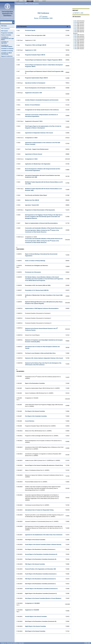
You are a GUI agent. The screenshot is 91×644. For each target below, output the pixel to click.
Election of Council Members (33, 105)
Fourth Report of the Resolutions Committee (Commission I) (41, 574)
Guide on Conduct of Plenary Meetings (35, 261)
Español (44, 1)
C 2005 (75, 36)
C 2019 (75, 22)
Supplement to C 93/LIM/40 (32, 610)
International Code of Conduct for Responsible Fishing (39, 510)
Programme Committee (7, 33)
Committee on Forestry (7, 51)
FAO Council (4, 31)
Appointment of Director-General (34, 154)
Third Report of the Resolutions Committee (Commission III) (41, 559)
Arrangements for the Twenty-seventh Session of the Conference (42, 110)
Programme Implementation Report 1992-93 (36, 78)
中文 (24, 1)
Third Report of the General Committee (35, 540)
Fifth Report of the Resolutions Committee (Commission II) (40, 579)
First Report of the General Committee (35, 411)
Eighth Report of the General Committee (36, 626)
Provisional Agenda (30, 30)
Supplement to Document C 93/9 (33, 93)
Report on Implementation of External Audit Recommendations (41, 223)
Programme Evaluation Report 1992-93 (35, 55)
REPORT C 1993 (79, 13)
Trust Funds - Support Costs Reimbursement (37, 149)
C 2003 (75, 38)
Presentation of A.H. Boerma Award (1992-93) (37, 290)
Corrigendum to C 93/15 (31, 138)
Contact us (3, 643)
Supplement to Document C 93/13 (34, 121)
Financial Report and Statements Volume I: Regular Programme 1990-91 (44, 60)
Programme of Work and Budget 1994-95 (36, 45)
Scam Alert (21, 643)
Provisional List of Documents (33, 272)
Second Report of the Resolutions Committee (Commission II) (41, 554)
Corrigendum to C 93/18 (31, 159)
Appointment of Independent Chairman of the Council (39, 133)
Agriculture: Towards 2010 (32, 205)
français (37, 1)
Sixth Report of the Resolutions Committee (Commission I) (40, 584)
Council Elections (30, 421)
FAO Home (4, 26)
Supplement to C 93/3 (31, 50)
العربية (18, 1)
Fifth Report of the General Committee (35, 564)
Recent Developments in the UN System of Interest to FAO (40, 88)
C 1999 (75, 41)
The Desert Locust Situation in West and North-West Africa (40, 353)
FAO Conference (5, 29)
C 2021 (75, 21)
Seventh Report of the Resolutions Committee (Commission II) (41, 589)
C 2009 (75, 30)
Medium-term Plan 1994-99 (32, 200)
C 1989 (75, 49)
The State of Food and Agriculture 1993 (35, 35)
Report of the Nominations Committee (35, 383)
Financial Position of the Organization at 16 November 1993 (40, 569)
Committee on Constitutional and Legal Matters (7, 38)
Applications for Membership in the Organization (38, 164)
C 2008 (75, 32)
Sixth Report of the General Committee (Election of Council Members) (43, 598)
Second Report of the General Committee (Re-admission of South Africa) (44, 465)
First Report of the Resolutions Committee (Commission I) (40, 549)
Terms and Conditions (12, 643)
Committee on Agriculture (5, 42)
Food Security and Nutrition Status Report (36, 195)
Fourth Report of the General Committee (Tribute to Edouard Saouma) (43, 545)
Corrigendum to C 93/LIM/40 (32, 603)
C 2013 (75, 27)
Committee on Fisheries (7, 49)
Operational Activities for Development (35, 83)
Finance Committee (6, 35)
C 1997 (75, 43)
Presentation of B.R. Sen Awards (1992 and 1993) (38, 285)
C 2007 (75, 35)
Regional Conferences (7, 56)
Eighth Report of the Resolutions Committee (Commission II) (41, 593)
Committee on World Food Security (6, 53)
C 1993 (75, 46)
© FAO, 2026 (87, 643)
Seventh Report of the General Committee (36, 617)
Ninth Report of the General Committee (35, 631)
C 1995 (75, 44)
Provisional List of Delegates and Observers (37, 266)
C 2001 (75, 39)
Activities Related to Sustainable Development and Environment (42, 100)
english (30, 1)
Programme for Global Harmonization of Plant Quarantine (40, 210)
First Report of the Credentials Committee (36, 416)
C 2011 (75, 29)
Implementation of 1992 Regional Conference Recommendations (42, 308)
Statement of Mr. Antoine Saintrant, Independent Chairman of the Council (44, 358)
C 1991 (75, 47)
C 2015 (75, 26)
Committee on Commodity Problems (7, 46)
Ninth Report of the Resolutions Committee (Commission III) (41, 621)
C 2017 (75, 24)
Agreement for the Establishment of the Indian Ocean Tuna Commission (44, 535)
